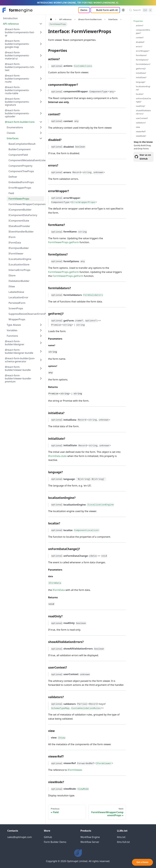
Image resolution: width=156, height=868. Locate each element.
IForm (12, 237)
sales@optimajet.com (20, 837)
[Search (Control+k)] (141, 10)
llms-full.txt (123, 842)
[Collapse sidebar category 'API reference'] (41, 24)
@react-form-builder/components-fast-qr (20, 32)
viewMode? (141, 136)
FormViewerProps (19, 199)
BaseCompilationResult (22, 144)
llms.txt (121, 837)
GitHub (48, 837)
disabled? (140, 42)
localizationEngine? (143, 88)
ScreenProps (16, 308)
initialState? (141, 77)
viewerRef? (141, 131)
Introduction (10, 18)
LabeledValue (16, 292)
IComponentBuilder (20, 210)
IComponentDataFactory (23, 215)
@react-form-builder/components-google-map (17, 44)
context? (140, 37)
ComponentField (18, 155)
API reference (11, 24)
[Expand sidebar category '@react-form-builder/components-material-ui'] (41, 55)
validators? (141, 123)
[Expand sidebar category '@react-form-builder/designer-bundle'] (41, 351)
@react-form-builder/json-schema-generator (20, 360)
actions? (140, 25)
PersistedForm (17, 303)
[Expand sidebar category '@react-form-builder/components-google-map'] (41, 44)
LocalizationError (18, 297)
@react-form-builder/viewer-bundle (18, 368)
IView (12, 286)
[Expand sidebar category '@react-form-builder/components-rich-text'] (41, 67)
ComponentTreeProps (21, 171)
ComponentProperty (20, 166)
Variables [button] (12, 330)
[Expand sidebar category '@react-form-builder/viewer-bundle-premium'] (41, 378)
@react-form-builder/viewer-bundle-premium (18, 378)
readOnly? (141, 106)
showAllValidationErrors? (143, 112)
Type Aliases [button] (14, 325)
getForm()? (141, 69)
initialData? (141, 73)
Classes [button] (11, 133)
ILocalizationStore (19, 264)
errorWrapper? (143, 51)
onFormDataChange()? (143, 100)
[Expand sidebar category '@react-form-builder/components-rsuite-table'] (41, 90)
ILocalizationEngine (20, 259)
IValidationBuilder (19, 281)
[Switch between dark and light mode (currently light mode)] (123, 10)
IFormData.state (57, 456)
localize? (140, 94)
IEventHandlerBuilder (21, 232)
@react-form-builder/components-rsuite (17, 79)
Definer (13, 177)
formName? (141, 55)
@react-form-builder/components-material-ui (17, 55)
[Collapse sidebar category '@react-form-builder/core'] (41, 122)
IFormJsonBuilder (19, 248)
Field (11, 193)
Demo (84, 10)
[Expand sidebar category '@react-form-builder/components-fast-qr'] (41, 32)
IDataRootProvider (19, 226)
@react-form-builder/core (20, 122)
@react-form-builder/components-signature (17, 102)
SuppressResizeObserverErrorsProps (26, 314)
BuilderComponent (20, 149)
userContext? (142, 118)
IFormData (15, 243)
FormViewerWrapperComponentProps (26, 204)
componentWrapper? (143, 31)
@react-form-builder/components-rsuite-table (17, 90)
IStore (12, 275)
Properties (138, 21)
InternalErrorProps (19, 270)
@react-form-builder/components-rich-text (20, 67)
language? (141, 82)
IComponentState (19, 221)
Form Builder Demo (55, 842)
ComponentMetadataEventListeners (26, 160)
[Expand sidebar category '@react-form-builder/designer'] (41, 343)
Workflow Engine (90, 837)
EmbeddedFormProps (21, 182)
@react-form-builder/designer (15, 343)
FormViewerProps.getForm (64, 242)
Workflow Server (90, 842)
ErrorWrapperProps (20, 188)
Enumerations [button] (15, 127)
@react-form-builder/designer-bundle (19, 351)
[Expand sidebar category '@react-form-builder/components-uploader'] (41, 113)
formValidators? (143, 64)
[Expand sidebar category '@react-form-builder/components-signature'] (41, 102)
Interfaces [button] (13, 138)
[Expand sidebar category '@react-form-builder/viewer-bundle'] (41, 368)
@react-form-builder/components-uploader (17, 113)
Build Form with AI (107, 10)
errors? (139, 46)
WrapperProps (17, 319)
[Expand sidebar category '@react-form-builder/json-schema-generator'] (41, 360)
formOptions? (142, 60)
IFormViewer (16, 254)
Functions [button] (12, 336)
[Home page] (51, 19)
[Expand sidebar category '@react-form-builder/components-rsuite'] (41, 79)
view (138, 127)
